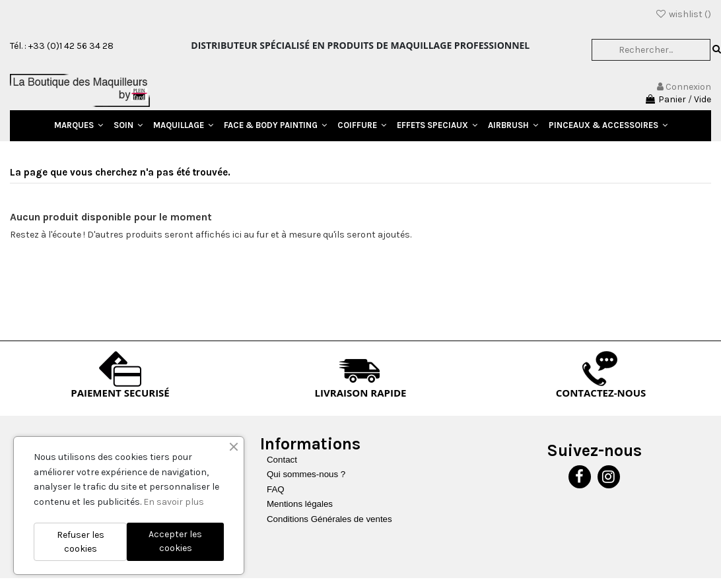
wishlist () (683, 14)
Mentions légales (300, 504)
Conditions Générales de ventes (329, 519)
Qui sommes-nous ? (306, 474)
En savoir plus (174, 502)
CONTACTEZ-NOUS (601, 393)
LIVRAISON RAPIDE (361, 393)
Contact (282, 460)
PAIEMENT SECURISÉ (120, 393)
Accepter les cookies (175, 541)
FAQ (276, 489)
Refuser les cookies (81, 542)
